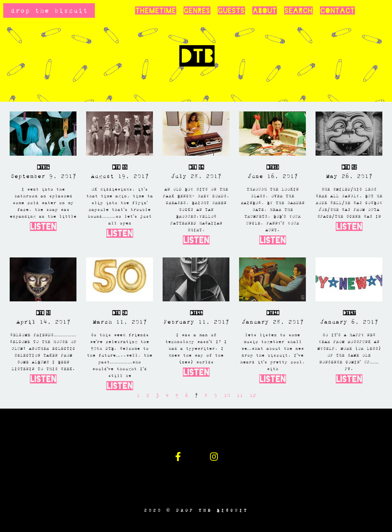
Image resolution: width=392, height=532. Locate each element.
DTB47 (349, 313)
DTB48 (273, 313)
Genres (197, 11)
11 (240, 395)
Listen (43, 227)
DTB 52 (349, 167)
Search (298, 11)
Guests (231, 11)
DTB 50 (120, 313)
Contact (337, 11)
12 (253, 395)
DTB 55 (120, 167)
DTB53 (272, 167)
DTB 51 (43, 313)
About (264, 11)
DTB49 (196, 313)
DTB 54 (196, 167)
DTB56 (43, 167)
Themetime (156, 11)
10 (227, 395)
